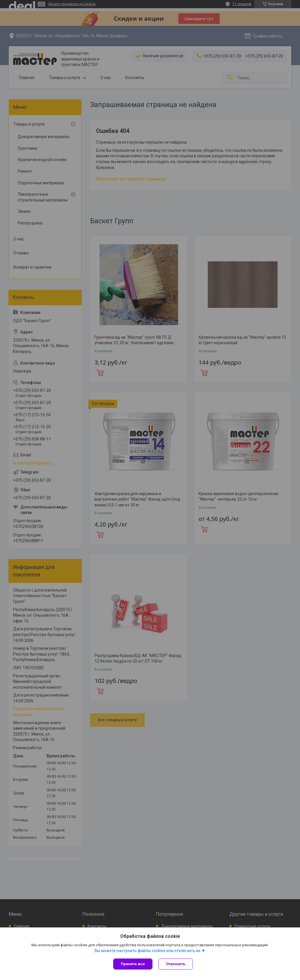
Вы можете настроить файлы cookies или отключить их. (148, 951)
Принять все (133, 964)
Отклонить (176, 964)
